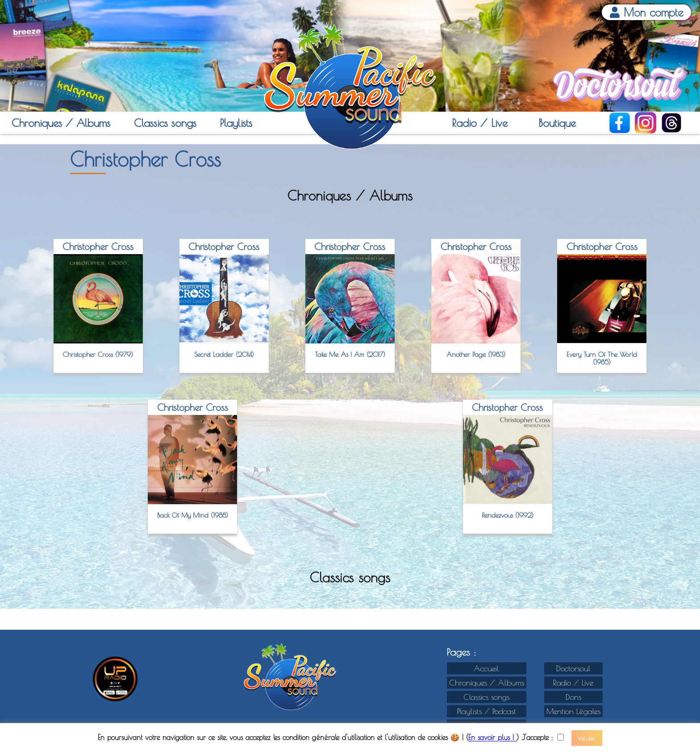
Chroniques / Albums (61, 123)
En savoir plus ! (492, 738)
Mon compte (647, 12)
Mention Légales (573, 711)
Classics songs (165, 123)
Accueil (486, 668)
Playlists (236, 123)
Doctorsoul (573, 668)
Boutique (557, 123)
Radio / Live (480, 123)
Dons (573, 697)
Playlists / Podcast (487, 711)
